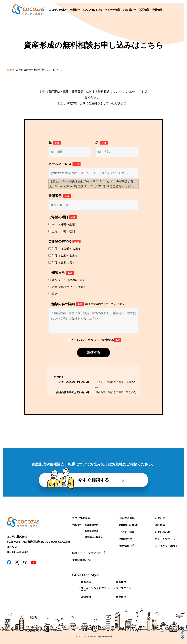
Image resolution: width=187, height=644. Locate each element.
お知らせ (160, 518)
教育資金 (121, 597)
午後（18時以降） (64, 263)
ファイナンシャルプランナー (95, 589)
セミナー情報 (113, 10)
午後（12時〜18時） (65, 256)
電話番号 (60, 196)
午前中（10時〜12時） (67, 249)
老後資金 (86, 597)
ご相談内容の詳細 (86, 304)
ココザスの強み (58, 10)
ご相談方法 (61, 273)
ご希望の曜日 (63, 217)
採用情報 (144, 10)
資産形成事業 (92, 525)
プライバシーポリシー (168, 546)
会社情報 (157, 10)
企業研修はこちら (82, 560)
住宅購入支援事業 (94, 537)
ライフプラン (123, 588)
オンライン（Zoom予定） (69, 280)
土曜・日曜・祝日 (63, 231)
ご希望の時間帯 (64, 242)
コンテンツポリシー (166, 539)
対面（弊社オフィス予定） (69, 287)
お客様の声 (130, 10)
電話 (55, 294)
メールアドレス (64, 164)
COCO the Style (93, 10)
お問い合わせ (163, 532)
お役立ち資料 (127, 518)
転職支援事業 (92, 531)
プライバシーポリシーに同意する (96, 340)
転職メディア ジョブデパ (87, 553)
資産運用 (121, 582)
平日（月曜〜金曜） (65, 224)
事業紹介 (75, 10)
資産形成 (86, 582)
